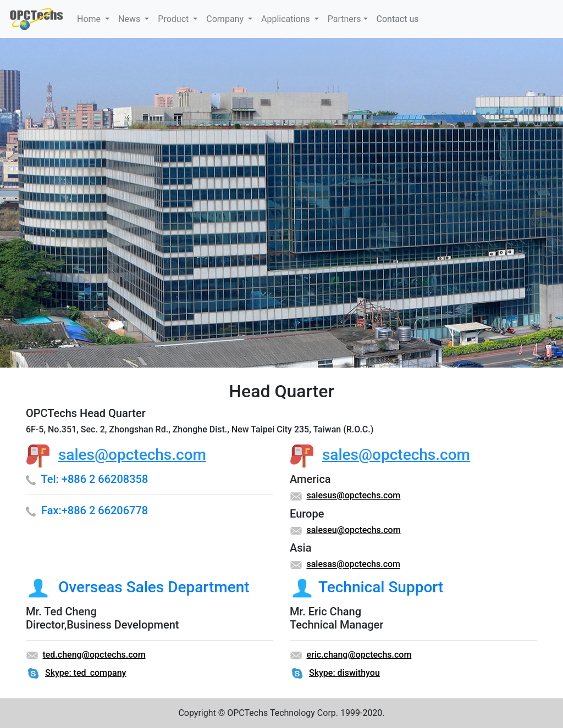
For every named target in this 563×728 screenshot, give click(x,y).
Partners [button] (344, 19)
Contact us (398, 19)
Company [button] (226, 19)
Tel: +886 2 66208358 (94, 479)
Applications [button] (287, 19)
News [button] (130, 19)
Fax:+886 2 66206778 (95, 510)
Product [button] (174, 19)
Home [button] (90, 19)
